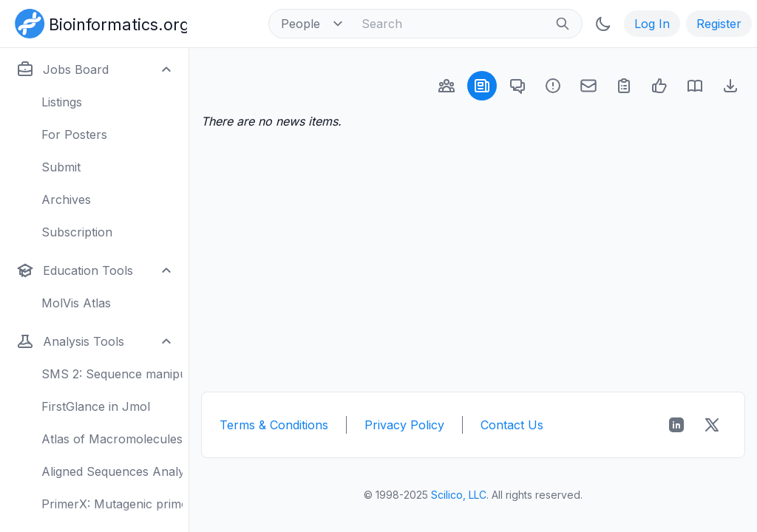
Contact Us (512, 425)
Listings (62, 102)
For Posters (74, 134)
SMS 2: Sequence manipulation (112, 374)
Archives (66, 199)
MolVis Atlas (76, 303)
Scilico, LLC (459, 495)
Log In (652, 24)
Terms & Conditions (274, 425)
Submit (61, 167)
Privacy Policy (404, 425)
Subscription (77, 232)
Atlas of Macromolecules (112, 439)
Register (719, 24)
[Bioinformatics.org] (98, 22)
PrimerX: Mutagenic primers (112, 504)
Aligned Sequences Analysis (112, 471)
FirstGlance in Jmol (96, 406)
